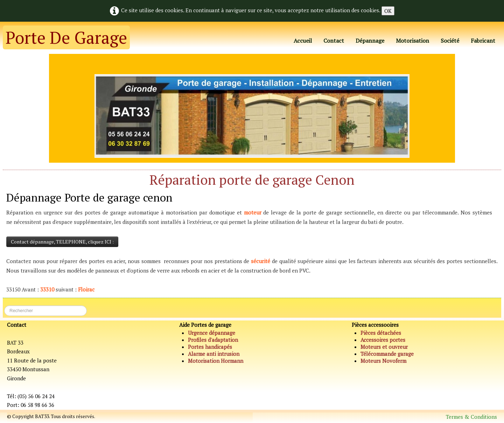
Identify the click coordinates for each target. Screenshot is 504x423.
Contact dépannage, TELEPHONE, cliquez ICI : (62, 242)
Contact (334, 41)
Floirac (86, 289)
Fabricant (483, 41)
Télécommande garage (387, 354)
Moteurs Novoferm (383, 361)
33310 (47, 289)
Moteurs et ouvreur (384, 347)
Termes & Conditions (471, 417)
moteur (253, 212)
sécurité (261, 261)
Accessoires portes (383, 340)
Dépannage (370, 41)
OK (388, 11)
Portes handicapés (210, 347)
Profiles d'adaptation (213, 340)
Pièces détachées (381, 333)
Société (450, 41)
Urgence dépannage (212, 333)
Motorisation (412, 41)
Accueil (303, 41)
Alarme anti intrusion (214, 354)
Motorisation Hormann (216, 361)
